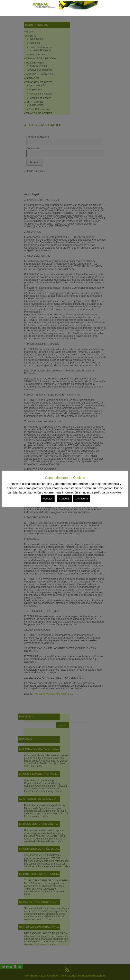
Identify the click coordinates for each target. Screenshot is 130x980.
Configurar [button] (82, 499)
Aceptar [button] (48, 499)
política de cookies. (108, 492)
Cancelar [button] (64, 499)
